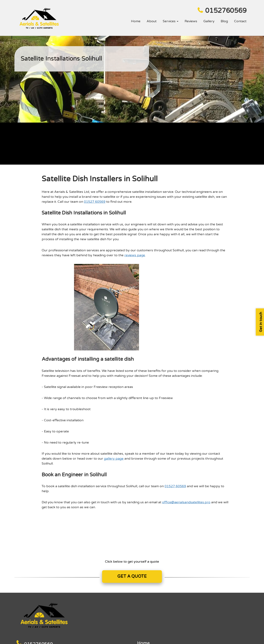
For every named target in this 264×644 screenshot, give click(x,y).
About (152, 21)
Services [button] (171, 21)
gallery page (114, 459)
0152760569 (226, 11)
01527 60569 (95, 202)
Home (136, 21)
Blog (224, 21)
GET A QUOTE (132, 576)
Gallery (209, 21)
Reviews (191, 21)
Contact (240, 21)
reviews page (135, 255)
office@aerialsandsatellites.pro (186, 502)
